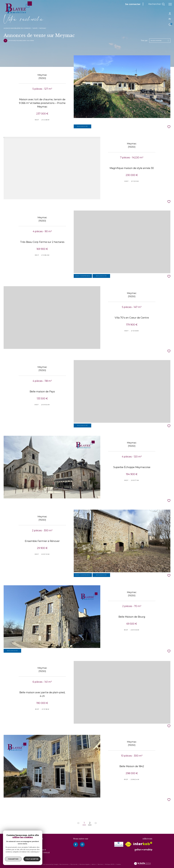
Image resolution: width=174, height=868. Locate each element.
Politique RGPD (110, 864)
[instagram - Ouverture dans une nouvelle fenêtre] (82, 845)
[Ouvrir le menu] (170, 4)
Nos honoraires (64, 864)
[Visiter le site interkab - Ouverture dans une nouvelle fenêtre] (143, 843)
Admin (94, 864)
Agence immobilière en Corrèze (17, 28)
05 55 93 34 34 (28, 847)
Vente (35, 28)
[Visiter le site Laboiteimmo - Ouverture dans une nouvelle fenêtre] (142, 864)
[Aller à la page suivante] (95, 823)
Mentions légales (85, 864)
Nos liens (100, 864)
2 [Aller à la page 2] (90, 823)
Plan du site (74, 864)
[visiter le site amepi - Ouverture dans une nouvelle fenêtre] (119, 844)
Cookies (119, 864)
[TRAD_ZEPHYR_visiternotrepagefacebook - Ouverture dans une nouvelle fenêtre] (76, 845)
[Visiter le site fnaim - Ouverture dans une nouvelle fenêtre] (128, 844)
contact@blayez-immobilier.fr (34, 850)
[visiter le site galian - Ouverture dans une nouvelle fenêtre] (143, 850)
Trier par (144, 41)
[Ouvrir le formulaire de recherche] (157, 4)
